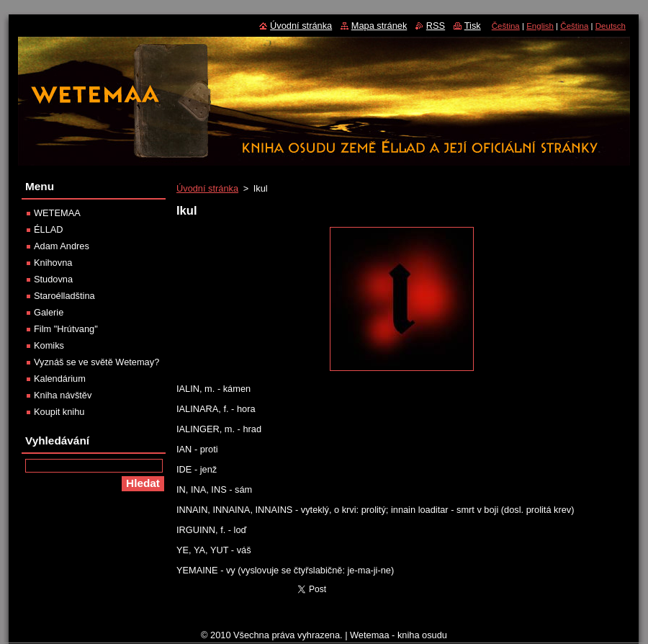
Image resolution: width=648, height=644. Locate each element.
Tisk (473, 26)
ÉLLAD (49, 229)
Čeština (506, 26)
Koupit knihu (59, 412)
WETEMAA (57, 213)
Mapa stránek (379, 26)
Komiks (49, 345)
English (540, 26)
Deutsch (611, 26)
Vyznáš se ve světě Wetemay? (96, 362)
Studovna (53, 279)
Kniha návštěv (63, 395)
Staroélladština (64, 296)
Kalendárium (60, 379)
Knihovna (53, 263)
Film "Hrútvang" (66, 329)
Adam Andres (62, 246)
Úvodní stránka (207, 188)
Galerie (49, 312)
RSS (436, 26)
